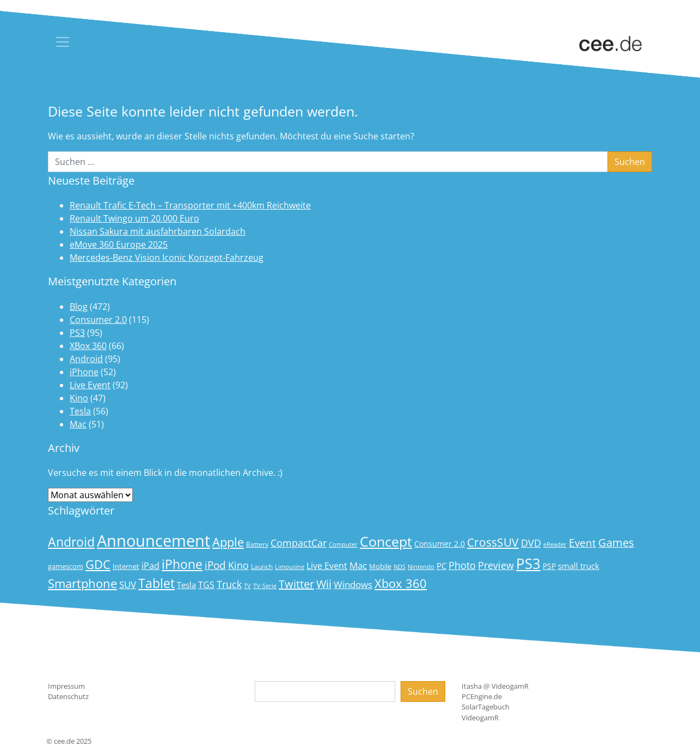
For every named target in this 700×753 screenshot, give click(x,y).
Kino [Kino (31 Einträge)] (238, 565)
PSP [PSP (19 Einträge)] (549, 566)
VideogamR (480, 718)
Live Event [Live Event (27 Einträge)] (327, 565)
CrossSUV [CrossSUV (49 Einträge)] (493, 542)
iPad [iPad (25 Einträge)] (151, 566)
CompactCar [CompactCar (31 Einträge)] (299, 543)
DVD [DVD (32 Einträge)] (531, 543)
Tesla (80, 411)
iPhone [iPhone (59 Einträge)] (182, 564)
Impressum (66, 686)
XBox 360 (88, 346)
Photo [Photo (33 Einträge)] (462, 565)
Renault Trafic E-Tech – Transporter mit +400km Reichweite (190, 205)
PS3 (77, 333)
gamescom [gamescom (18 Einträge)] (66, 566)
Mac (78, 424)
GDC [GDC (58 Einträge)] (98, 564)
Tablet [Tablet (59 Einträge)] (156, 583)
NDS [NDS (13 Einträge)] (400, 567)
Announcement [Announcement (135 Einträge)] (153, 541)
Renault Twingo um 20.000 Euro (134, 218)
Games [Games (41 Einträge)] (616, 543)
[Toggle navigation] (63, 42)
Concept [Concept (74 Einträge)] (386, 541)
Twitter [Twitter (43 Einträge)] (296, 584)
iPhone (84, 372)
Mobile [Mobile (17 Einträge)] (380, 566)
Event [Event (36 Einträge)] (582, 543)
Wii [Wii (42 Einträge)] (324, 584)
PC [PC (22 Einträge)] (441, 566)
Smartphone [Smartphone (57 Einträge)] (82, 583)
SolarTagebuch (486, 707)
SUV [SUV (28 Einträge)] (128, 584)
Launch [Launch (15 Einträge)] (262, 567)
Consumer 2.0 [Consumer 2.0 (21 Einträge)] (440, 544)
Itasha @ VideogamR (495, 686)
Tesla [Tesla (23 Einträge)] (186, 585)
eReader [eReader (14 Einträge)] (555, 544)
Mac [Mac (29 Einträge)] (358, 565)
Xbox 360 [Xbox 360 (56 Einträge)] (401, 583)
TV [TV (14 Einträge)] (247, 586)
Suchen (423, 691)
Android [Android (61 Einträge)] (71, 542)
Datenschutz (68, 696)
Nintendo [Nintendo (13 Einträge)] (421, 567)
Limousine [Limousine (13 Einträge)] (290, 567)
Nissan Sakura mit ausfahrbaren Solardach (158, 231)
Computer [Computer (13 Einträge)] (343, 544)
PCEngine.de (482, 696)
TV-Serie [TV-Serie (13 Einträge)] (265, 586)
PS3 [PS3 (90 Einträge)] (528, 564)
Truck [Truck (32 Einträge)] (229, 584)
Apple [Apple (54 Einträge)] (228, 542)
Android (86, 359)
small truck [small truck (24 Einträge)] (579, 566)
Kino (79, 398)
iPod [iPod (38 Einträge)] (215, 565)
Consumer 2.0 (98, 320)
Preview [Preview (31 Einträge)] (496, 565)
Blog (79, 307)
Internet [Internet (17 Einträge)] (126, 566)
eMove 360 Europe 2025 (119, 244)
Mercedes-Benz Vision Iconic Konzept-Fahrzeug (167, 258)
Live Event (90, 385)
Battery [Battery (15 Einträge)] (257, 544)
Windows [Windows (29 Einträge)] (353, 584)
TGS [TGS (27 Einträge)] (206, 584)
